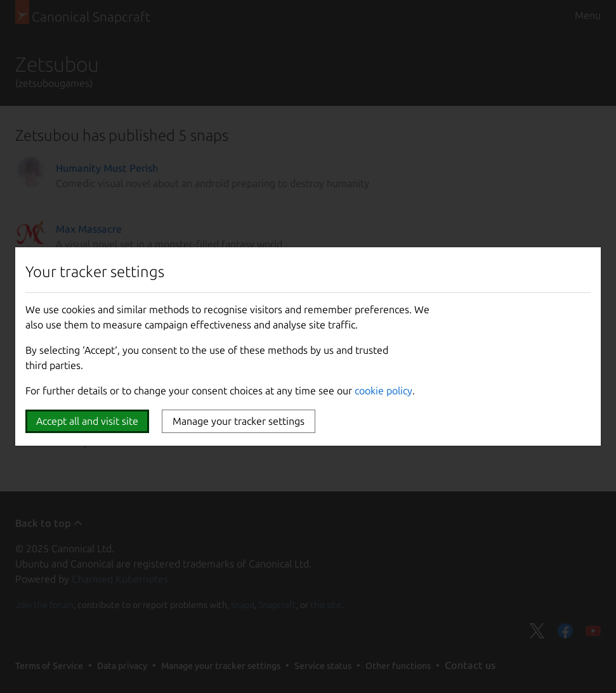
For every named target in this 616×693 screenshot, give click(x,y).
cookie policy (383, 391)
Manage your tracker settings (239, 421)
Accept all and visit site (87, 421)
